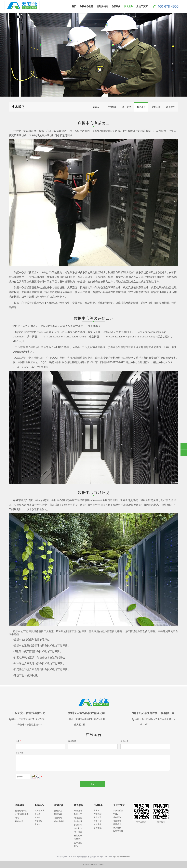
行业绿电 (58, 818)
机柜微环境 (40, 810)
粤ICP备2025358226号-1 (94, 864)
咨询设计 (97, 107)
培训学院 (171, 107)
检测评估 (141, 107)
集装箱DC (39, 824)
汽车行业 (78, 839)
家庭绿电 (58, 814)
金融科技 (78, 825)
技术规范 (112, 107)
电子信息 (78, 832)
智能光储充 (102, 6)
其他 (76, 846)
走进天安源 (142, 6)
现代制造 (78, 828)
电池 (17, 818)
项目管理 (127, 107)
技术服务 (128, 6)
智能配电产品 (21, 811)
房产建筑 (78, 843)
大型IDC (38, 821)
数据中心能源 (87, 6)
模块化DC (39, 817)
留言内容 (20, 753)
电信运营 (78, 818)
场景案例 (116, 6)
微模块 (38, 814)
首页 (74, 6)
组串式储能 (59, 821)
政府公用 (78, 811)
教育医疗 (78, 814)
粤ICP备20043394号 (121, 857)
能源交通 (78, 821)
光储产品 (58, 811)
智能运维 (156, 107)
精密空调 (19, 821)
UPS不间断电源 (22, 814)
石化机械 (78, 835)
